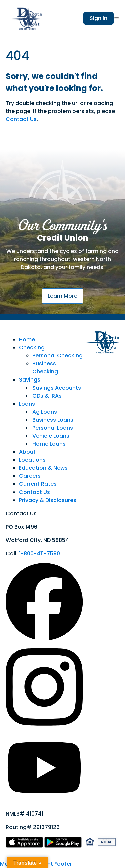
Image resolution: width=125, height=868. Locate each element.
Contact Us (21, 119)
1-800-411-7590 (39, 554)
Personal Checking (57, 356)
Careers (30, 476)
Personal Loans (53, 428)
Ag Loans (45, 412)
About (27, 452)
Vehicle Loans (51, 436)
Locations (32, 460)
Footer (63, 864)
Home (27, 340)
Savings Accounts (57, 388)
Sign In (98, 18)
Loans (27, 404)
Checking (32, 348)
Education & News (43, 468)
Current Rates (38, 484)
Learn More (62, 296)
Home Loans (49, 444)
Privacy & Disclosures (48, 500)
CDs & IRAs (47, 396)
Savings (30, 380)
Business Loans (53, 420)
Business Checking (45, 368)
